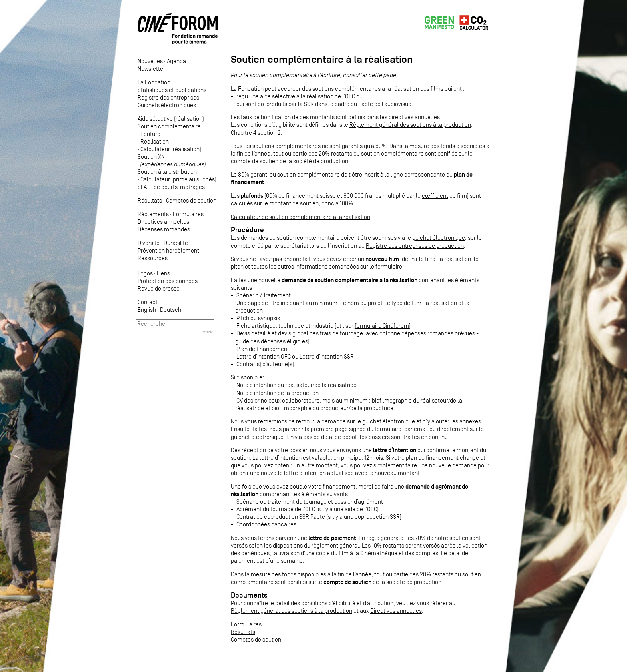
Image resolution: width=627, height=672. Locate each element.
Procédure (247, 230)
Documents (249, 595)
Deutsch (171, 310)
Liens (163, 273)
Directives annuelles (163, 222)
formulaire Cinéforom (382, 326)
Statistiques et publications (172, 90)
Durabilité (176, 243)
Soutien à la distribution (167, 172)
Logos (145, 273)
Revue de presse (159, 288)
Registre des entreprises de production (415, 246)
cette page (382, 75)
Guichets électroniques (167, 105)
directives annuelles (414, 117)
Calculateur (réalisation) (171, 149)
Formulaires (188, 214)
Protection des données (168, 281)
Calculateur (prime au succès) (178, 179)
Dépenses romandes (164, 229)
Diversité (149, 243)
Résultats (150, 200)
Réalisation (155, 141)
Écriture (150, 134)
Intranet (207, 332)
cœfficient (435, 196)
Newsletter (151, 69)
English (147, 310)
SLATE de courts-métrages (171, 187)
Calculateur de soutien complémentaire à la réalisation (301, 217)
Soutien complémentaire (169, 126)
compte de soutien (255, 161)
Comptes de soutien (191, 200)
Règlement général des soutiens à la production (410, 125)
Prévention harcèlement (168, 250)
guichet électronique (439, 238)
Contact (148, 302)
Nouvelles (150, 61)
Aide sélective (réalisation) (171, 119)
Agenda (176, 61)
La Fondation (154, 82)
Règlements (153, 214)
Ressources (153, 258)
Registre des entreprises (168, 97)
